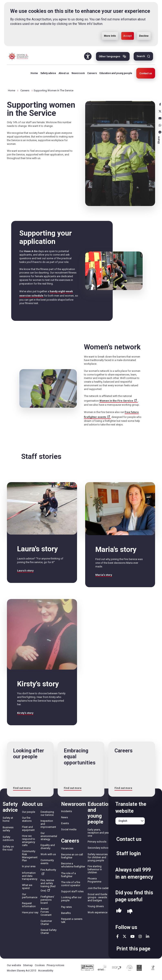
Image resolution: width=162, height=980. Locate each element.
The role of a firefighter (68, 875)
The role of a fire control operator (71, 884)
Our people (29, 812)
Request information (29, 905)
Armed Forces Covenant (46, 912)
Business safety (8, 829)
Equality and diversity (48, 847)
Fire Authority (48, 872)
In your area (29, 866)
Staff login (129, 853)
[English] (130, 821)
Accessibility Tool (88, 56)
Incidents (67, 811)
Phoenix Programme (94, 880)
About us (64, 73)
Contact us (146, 73)
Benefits (66, 913)
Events (65, 823)
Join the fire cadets (99, 888)
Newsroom (78, 73)
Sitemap (28, 965)
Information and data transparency (30, 876)
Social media (69, 829)
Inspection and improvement (48, 824)
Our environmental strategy (49, 836)
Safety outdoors (8, 838)
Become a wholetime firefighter (73, 865)
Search (141, 56)
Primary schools (97, 842)
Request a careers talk (72, 920)
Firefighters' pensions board (47, 900)
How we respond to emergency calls (29, 840)
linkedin (148, 936)
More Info (110, 36)
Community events (47, 862)
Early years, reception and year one (99, 833)
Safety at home (8, 819)
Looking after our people (71, 899)
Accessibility (46, 971)
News (64, 817)
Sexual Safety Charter (48, 931)
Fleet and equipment (28, 828)
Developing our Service (47, 813)
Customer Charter (46, 922)
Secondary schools (99, 848)
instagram (140, 936)
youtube (132, 936)
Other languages (110, 56)
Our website (14, 965)
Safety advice (48, 73)
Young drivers (96, 906)
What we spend (27, 887)
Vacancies (67, 848)
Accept (128, 36)
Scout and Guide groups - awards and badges (97, 897)
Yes (119, 911)
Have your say (30, 912)
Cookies (40, 965)
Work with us (48, 854)
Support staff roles (72, 891)
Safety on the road (8, 848)
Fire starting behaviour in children (95, 869)
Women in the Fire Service (119, 401)
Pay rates (66, 907)
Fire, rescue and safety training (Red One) (48, 885)
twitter (125, 936)
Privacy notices (55, 965)
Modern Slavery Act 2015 (21, 971)
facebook (117, 936)
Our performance (30, 896)
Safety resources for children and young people (98, 857)
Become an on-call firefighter (72, 856)
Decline (144, 36)
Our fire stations (27, 819)
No (130, 912)
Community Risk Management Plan (30, 856)
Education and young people (116, 73)
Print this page (133, 949)
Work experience (98, 912)
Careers (92, 73)
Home (34, 73)
